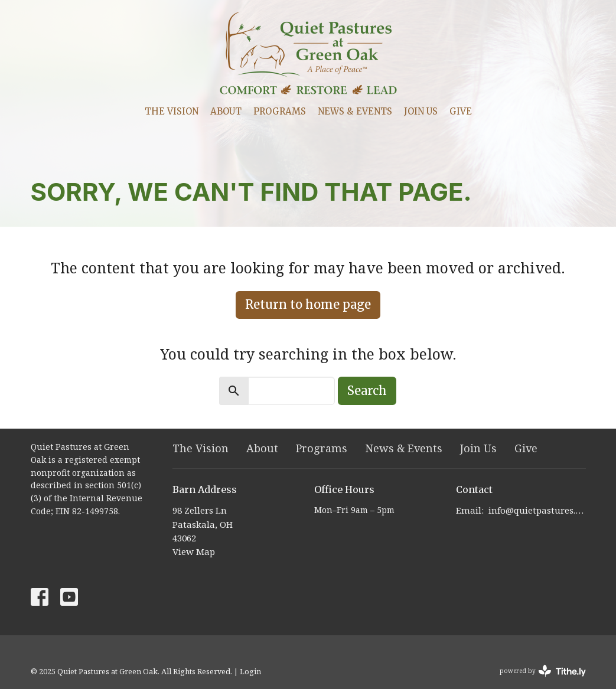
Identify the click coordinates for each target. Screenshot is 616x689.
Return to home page (308, 304)
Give (461, 111)
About (226, 111)
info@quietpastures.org (537, 510)
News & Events (355, 111)
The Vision (172, 111)
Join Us (421, 111)
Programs (280, 111)
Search (367, 391)
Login (250, 671)
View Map (194, 551)
